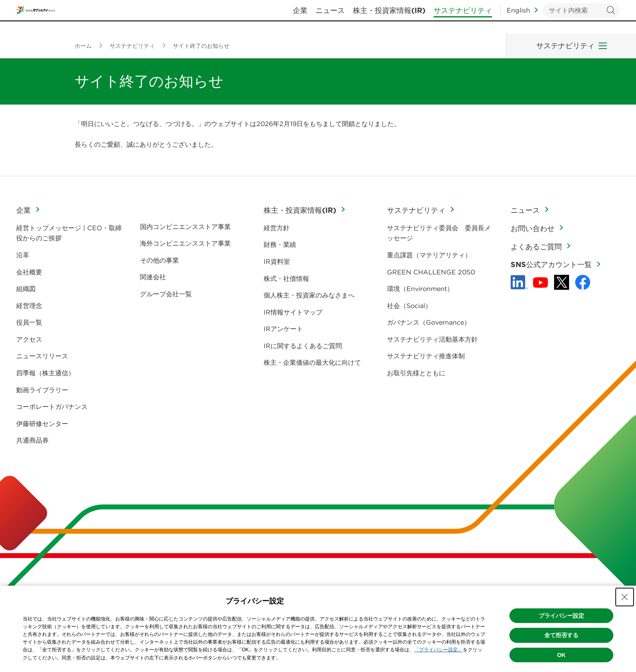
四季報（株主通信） (45, 373)
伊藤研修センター (42, 424)
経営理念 (29, 306)
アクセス (29, 339)
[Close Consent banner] (625, 597)
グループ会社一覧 (166, 294)
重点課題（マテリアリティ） (429, 255)
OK (562, 655)
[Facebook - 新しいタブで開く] (583, 282)
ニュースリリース (42, 356)
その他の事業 (159, 260)
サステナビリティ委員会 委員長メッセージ (439, 233)
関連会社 (153, 277)
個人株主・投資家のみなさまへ (309, 295)
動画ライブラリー (42, 390)
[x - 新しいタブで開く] (562, 282)
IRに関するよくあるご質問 (303, 346)
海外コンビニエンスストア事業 (185, 243)
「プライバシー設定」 (438, 650)
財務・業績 (280, 244)
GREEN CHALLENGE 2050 (431, 272)
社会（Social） (409, 306)
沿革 (23, 255)
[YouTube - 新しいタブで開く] (540, 282)
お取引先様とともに (416, 373)
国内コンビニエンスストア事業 (185, 227)
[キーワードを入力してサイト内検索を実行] (581, 16)
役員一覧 (29, 322)
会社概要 (29, 272)
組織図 (26, 289)
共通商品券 (32, 440)
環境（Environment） (420, 289)
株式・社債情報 (286, 278)
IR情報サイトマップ (293, 312)
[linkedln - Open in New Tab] (519, 282)
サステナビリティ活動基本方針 (432, 339)
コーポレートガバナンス (52, 407)
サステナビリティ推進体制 (426, 356)
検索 (611, 16)
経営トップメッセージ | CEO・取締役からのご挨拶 (69, 233)
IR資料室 (277, 261)
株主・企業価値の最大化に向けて (312, 362)
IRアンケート (283, 329)
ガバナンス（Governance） (429, 322)
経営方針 (277, 228)
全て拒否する (561, 635)
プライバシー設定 (561, 616)
